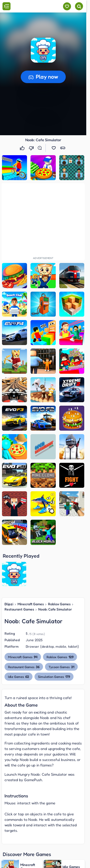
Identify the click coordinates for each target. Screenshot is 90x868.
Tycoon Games (61, 627)
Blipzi (9, 564)
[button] (43, 50)
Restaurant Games (19, 569)
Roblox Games (59, 564)
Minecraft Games (31, 564)
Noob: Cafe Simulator (55, 569)
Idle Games (18, 637)
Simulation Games (54, 637)
